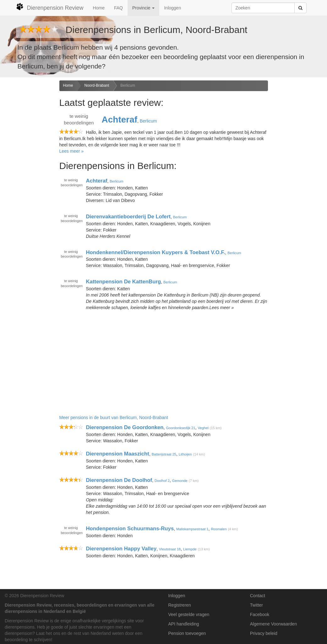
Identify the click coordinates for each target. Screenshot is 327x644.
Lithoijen (185, 454)
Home (99, 8)
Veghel (203, 428)
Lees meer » (72, 151)
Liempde (190, 549)
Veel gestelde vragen (189, 614)
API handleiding (184, 624)
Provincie (143, 8)
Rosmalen (219, 529)
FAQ (118, 8)
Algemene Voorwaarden (273, 624)
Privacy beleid (264, 633)
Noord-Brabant (97, 85)
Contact (258, 596)
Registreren (180, 605)
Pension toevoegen (187, 633)
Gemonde (180, 481)
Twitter (256, 605)
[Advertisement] (27, 179)
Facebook (260, 614)
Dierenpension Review (50, 7)
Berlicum (128, 85)
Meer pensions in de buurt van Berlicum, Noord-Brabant (114, 418)
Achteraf (120, 120)
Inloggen (172, 8)
